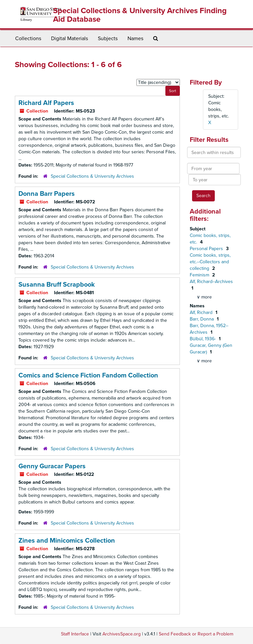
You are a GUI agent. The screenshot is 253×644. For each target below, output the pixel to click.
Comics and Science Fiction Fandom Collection (88, 375)
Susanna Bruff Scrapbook (57, 285)
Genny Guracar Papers (52, 466)
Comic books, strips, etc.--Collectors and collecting (210, 262)
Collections (28, 39)
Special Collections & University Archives (92, 176)
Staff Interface (75, 634)
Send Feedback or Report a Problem (196, 634)
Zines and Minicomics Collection (67, 541)
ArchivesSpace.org (122, 634)
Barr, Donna (202, 319)
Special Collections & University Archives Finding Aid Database (140, 15)
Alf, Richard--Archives (211, 282)
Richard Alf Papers (46, 103)
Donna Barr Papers (47, 194)
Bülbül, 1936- (203, 339)
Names (135, 39)
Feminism (200, 275)
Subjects (108, 39)
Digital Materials (70, 39)
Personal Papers (207, 249)
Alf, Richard (202, 312)
